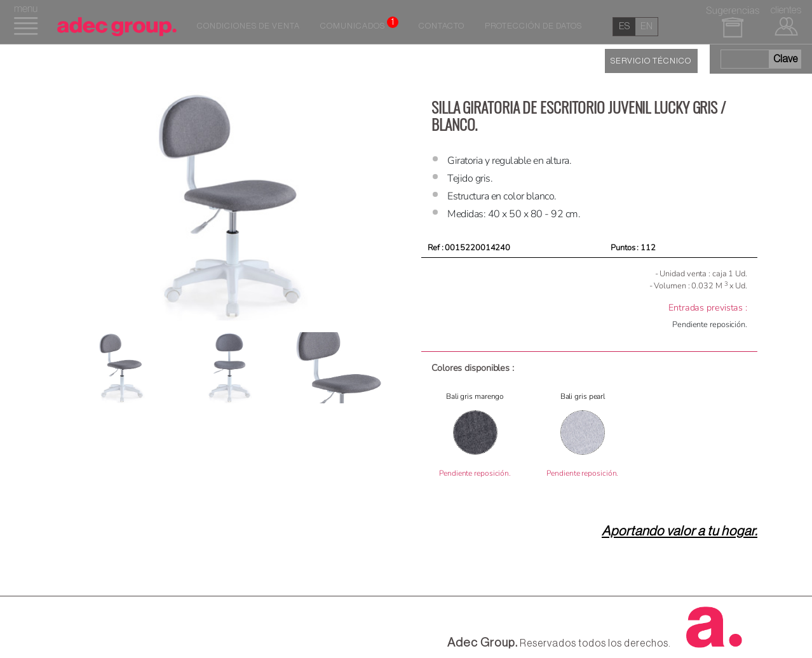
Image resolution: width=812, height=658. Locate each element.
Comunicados (359, 23)
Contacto (442, 26)
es (624, 26)
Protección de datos (533, 26)
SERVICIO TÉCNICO (651, 61)
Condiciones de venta (248, 26)
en (646, 26)
